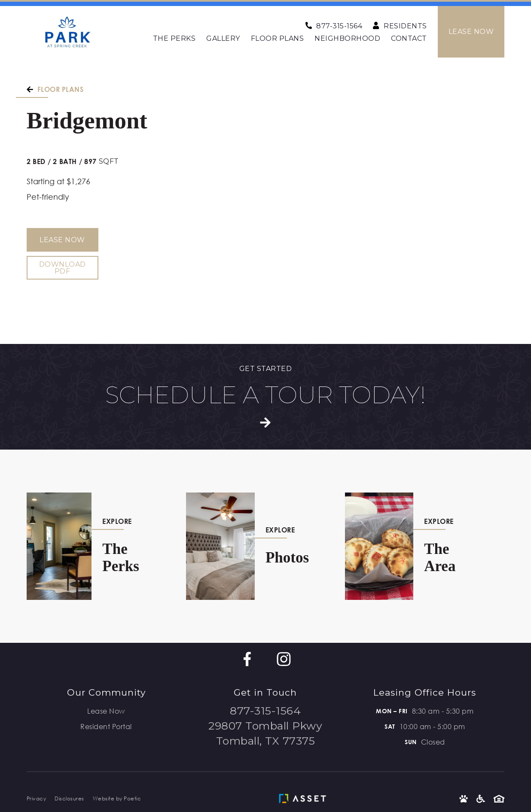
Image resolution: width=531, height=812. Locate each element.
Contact (409, 39)
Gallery (223, 39)
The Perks (174, 39)
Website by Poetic (117, 798)
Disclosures (69, 798)
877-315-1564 (265, 711)
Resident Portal (106, 726)
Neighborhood (347, 39)
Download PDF (63, 268)
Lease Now (62, 240)
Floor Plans (278, 39)
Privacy (37, 798)
